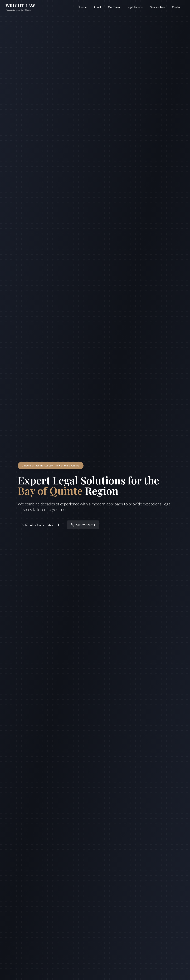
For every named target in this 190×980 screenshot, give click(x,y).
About (97, 7)
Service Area (158, 7)
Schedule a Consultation (41, 525)
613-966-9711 (83, 525)
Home (83, 7)
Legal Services (135, 7)
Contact (177, 7)
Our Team (114, 7)
